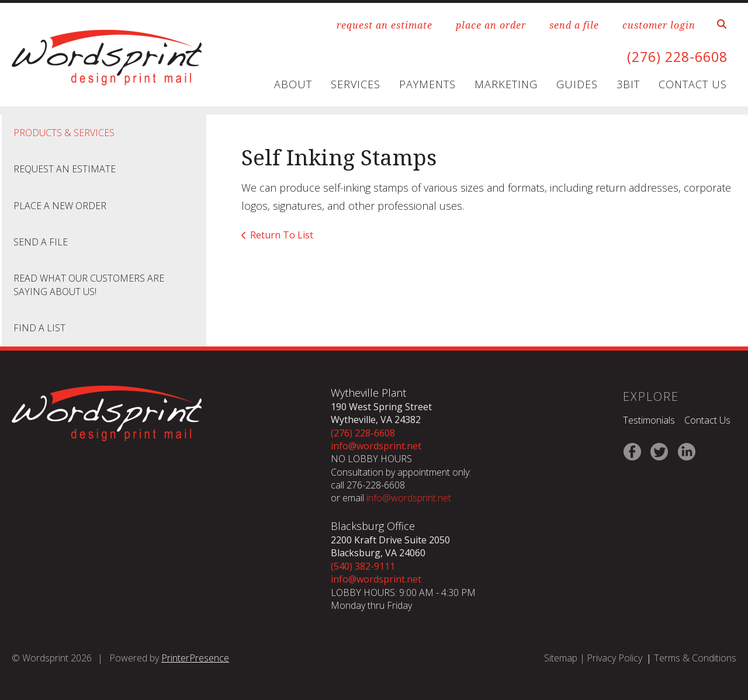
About (293, 84)
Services (356, 84)
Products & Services (64, 133)
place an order (491, 25)
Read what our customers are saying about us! (89, 285)
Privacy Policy (614, 658)
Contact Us (693, 84)
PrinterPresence (195, 658)
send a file (574, 25)
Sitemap (561, 658)
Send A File (41, 242)
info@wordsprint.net (376, 446)
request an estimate (385, 25)
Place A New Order (60, 206)
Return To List (282, 235)
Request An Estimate (65, 169)
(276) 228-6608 (674, 56)
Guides (577, 84)
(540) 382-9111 (363, 566)
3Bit (628, 84)
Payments (427, 84)
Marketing (506, 84)
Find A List (39, 328)
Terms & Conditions (695, 658)
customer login (659, 25)
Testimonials (649, 420)
